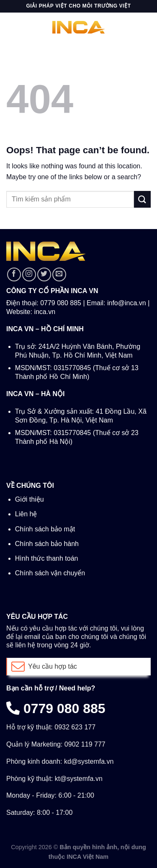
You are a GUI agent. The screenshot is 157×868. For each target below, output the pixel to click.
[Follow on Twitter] (44, 274)
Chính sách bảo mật (45, 529)
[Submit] (142, 199)
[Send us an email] (59, 274)
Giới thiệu (30, 499)
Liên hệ (26, 514)
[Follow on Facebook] (14, 274)
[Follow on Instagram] (29, 274)
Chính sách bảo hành (47, 544)
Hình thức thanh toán (47, 558)
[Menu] (11, 27)
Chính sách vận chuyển (50, 573)
